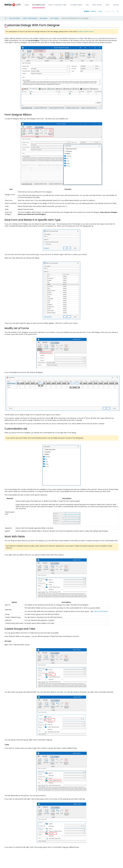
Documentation (39, 5)
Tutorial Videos (76, 5)
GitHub (116, 5)
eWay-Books (97, 5)
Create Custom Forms (85, 32)
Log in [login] (100, 11)
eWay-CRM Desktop (30, 18)
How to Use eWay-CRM (57, 5)
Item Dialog (54, 18)
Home (27, 5)
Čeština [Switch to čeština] (93, 11)
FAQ (87, 5)
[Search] (111, 12)
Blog (108, 5)
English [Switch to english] (87, 11)
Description (44, 18)
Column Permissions (101, 611)
